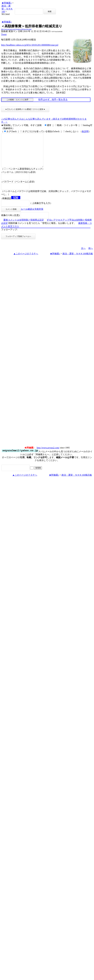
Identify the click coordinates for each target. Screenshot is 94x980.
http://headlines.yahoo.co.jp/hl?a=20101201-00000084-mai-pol (30, 45)
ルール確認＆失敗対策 (32, 216)
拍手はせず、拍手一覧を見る (53, 99)
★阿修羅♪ (7, 3)
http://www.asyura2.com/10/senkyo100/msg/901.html (16, 29)
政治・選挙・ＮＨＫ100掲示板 (78, 260)
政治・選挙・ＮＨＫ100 (7, 9)
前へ (91, 255)
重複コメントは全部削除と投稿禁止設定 (24, 227)
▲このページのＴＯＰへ (26, 260)
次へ (83, 255)
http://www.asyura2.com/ (48, 454)
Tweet (4, 34)
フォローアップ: (9, 236)
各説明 (85, 131)
